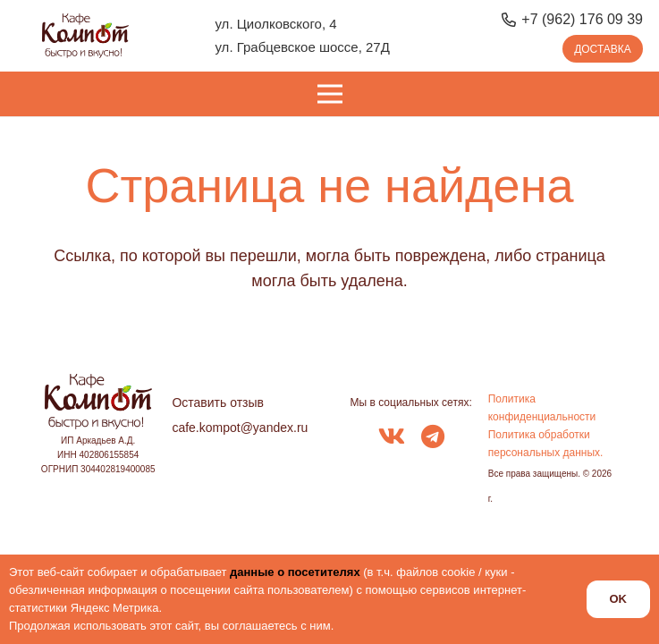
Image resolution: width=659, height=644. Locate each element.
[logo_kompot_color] (85, 36)
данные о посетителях (295, 572)
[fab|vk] (392, 438)
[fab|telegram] (433, 438)
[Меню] (329, 94)
